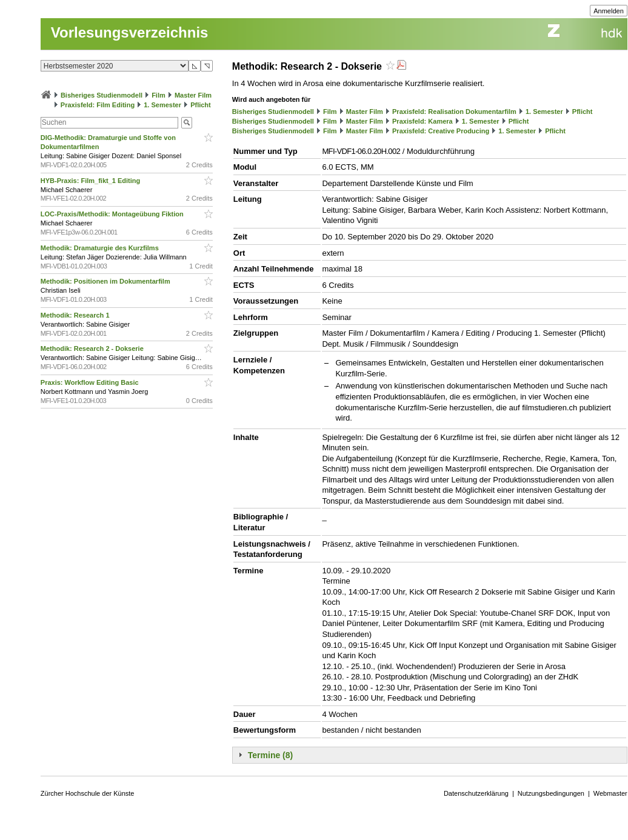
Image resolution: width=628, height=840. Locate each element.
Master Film (193, 95)
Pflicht (201, 105)
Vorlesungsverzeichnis (130, 32)
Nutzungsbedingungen (551, 793)
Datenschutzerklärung (476, 793)
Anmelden (609, 11)
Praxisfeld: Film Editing (98, 105)
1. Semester (162, 105)
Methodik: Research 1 (76, 315)
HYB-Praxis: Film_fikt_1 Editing (91, 181)
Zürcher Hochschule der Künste (88, 793)
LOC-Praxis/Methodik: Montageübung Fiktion (113, 214)
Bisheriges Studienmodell (102, 95)
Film (159, 95)
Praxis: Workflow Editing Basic (91, 382)
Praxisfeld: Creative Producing (441, 131)
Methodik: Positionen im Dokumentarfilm (106, 281)
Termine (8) (270, 755)
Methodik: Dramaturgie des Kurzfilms (101, 248)
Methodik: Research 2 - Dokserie (93, 348)
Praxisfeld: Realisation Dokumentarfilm (454, 112)
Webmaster (610, 793)
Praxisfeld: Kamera (423, 121)
